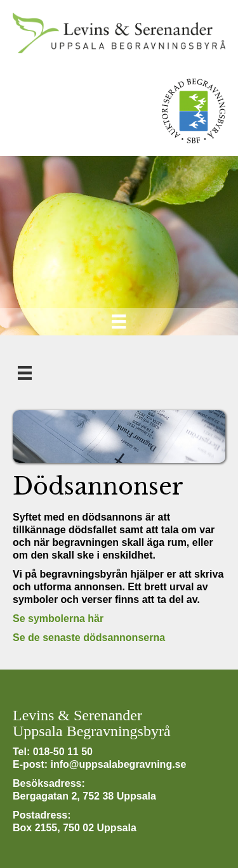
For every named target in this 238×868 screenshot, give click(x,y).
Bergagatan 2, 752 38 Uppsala (84, 796)
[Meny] (119, 321)
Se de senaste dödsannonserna (89, 638)
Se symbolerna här (58, 619)
